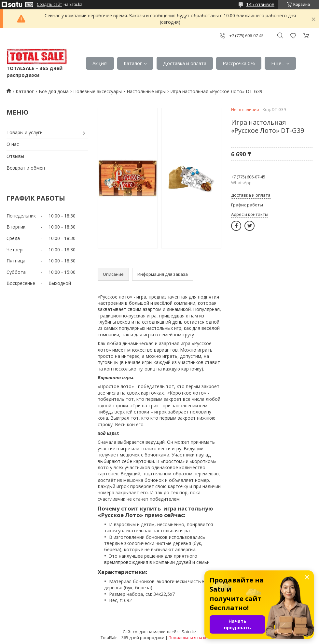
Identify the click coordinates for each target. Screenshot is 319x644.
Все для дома (54, 91)
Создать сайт (49, 5)
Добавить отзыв (293, 36)
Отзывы (15, 156)
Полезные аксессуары (97, 91)
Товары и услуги (25, 132)
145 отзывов (260, 4)
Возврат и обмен (26, 168)
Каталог (133, 63)
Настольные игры (146, 91)
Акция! (100, 63)
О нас (13, 144)
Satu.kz (189, 632)
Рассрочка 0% (239, 63)
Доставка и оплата (185, 63)
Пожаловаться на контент (194, 638)
